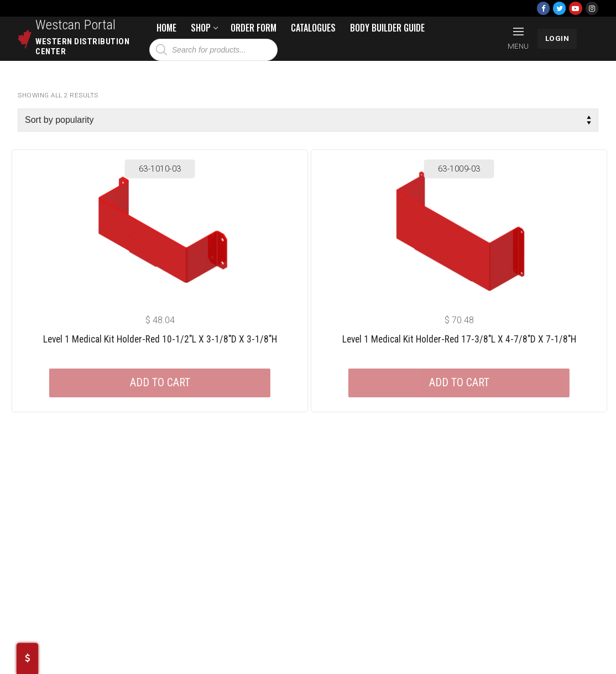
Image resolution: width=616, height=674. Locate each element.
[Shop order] (308, 120)
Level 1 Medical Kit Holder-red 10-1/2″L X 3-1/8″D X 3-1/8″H (160, 339)
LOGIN (557, 38)
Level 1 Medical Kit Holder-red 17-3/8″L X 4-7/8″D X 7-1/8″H (459, 339)
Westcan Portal (76, 25)
